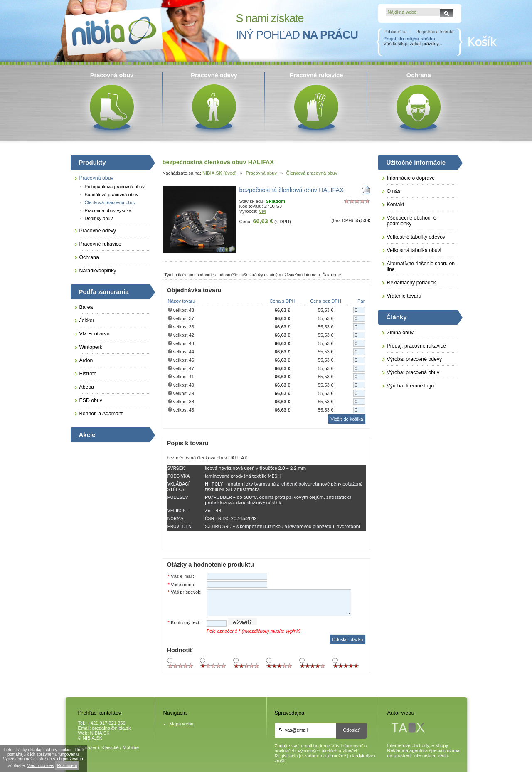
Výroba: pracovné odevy (415, 359)
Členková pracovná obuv (312, 173)
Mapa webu (182, 724)
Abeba (87, 387)
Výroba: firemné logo (411, 386)
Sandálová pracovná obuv (112, 195)
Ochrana (89, 257)
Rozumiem (67, 766)
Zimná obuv (400, 333)
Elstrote (88, 374)
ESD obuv (91, 400)
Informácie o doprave (411, 178)
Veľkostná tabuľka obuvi (414, 250)
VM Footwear (95, 334)
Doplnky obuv (99, 218)
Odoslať (351, 730)
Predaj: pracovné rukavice (416, 346)
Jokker (87, 321)
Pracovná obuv (261, 173)
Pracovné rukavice (100, 244)
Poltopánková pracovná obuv (115, 187)
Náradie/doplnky (98, 271)
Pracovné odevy (98, 231)
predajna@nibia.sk (112, 728)
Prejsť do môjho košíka (409, 39)
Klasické (110, 747)
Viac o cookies (40, 766)
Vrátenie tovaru (404, 296)
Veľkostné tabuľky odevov (416, 237)
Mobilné (131, 747)
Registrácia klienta (435, 32)
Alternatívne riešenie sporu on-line (422, 266)
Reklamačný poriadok (411, 283)
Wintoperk (91, 347)
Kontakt (396, 205)
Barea (86, 307)
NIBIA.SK (100, 733)
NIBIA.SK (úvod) (219, 173)
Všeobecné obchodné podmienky (412, 221)
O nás (394, 191)
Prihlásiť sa (395, 32)
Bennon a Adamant (101, 414)
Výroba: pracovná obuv (413, 372)
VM (262, 211)
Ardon (86, 360)
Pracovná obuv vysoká (108, 210)
